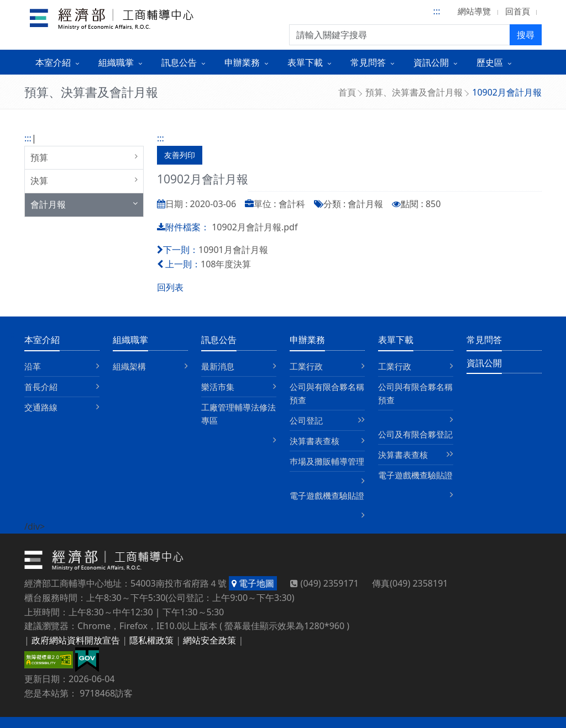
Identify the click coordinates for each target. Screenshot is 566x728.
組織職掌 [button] (116, 62)
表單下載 (396, 340)
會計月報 (48, 204)
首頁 (347, 92)
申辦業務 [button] (242, 62)
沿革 (33, 366)
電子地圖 (253, 583)
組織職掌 (130, 340)
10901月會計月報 (233, 250)
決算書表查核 (315, 441)
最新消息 (218, 366)
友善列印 (180, 155)
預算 (39, 157)
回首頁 (518, 11)
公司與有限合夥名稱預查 (327, 393)
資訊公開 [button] (431, 62)
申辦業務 (307, 340)
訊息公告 (219, 340)
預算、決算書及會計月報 (414, 92)
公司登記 (306, 420)
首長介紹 (41, 387)
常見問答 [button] (368, 62)
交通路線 (41, 407)
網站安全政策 (209, 640)
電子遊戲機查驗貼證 (327, 495)
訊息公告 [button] (179, 62)
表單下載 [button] (305, 62)
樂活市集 (218, 387)
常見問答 (484, 340)
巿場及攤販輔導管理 (327, 461)
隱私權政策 (151, 640)
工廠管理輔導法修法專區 (239, 414)
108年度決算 (226, 264)
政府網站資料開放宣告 (76, 640)
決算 (39, 181)
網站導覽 (474, 11)
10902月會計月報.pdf (255, 227)
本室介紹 (42, 340)
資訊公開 (484, 363)
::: (437, 11)
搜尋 (526, 35)
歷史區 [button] (490, 62)
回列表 (170, 287)
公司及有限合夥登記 (415, 434)
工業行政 (306, 366)
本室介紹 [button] (53, 62)
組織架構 (129, 366)
